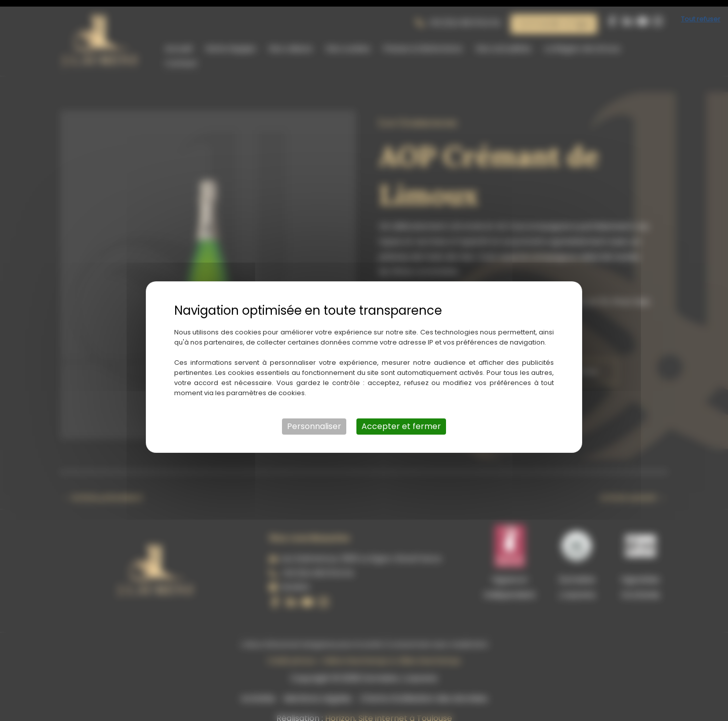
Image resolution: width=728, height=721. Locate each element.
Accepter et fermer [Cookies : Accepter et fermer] (401, 420)
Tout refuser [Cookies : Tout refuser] (701, 12)
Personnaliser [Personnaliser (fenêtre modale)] (314, 420)
